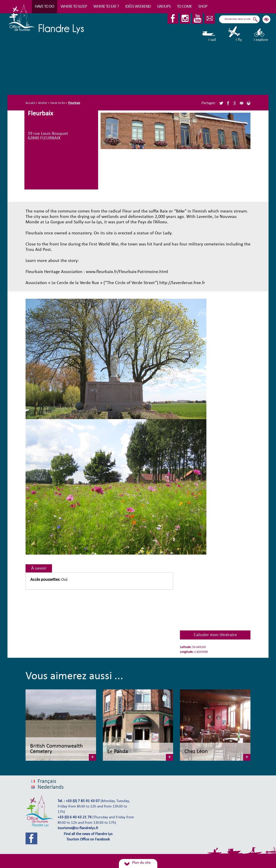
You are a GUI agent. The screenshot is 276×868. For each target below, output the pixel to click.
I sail (209, 34)
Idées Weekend (138, 7)
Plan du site (141, 863)
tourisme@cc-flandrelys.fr (78, 828)
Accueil (30, 103)
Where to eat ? (106, 7)
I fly (235, 34)
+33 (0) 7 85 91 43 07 (83, 801)
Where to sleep (74, 7)
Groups (164, 7)
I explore (261, 34)
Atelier (43, 103)
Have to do (45, 7)
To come (184, 7)
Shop (203, 7)
